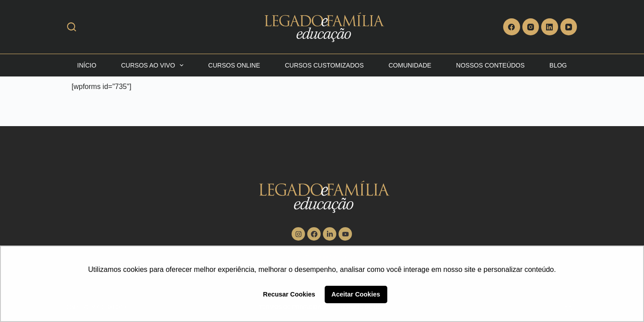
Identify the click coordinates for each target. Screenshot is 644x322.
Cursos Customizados (324, 65)
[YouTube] (569, 27)
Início (87, 65)
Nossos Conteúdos (490, 65)
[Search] (72, 27)
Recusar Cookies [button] (289, 294)
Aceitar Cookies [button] (356, 294)
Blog (558, 65)
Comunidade (410, 65)
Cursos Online (234, 65)
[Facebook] (512, 27)
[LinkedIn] (550, 27)
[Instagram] (531, 27)
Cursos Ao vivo (154, 65)
